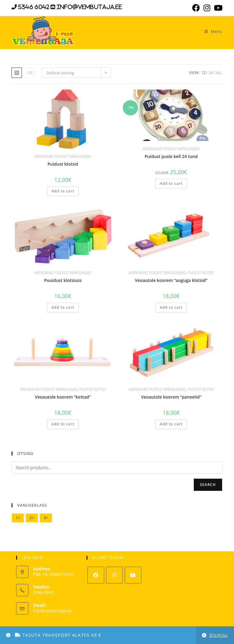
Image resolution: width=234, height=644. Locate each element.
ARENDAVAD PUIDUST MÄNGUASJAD (63, 156)
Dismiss (219, 635)
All (219, 73)
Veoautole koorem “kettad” (63, 397)
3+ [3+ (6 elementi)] (46, 518)
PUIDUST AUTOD (201, 273)
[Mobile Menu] (211, 31)
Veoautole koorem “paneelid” (171, 397)
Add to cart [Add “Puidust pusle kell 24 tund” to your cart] (171, 183)
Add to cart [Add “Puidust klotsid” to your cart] (63, 191)
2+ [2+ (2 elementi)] (32, 518)
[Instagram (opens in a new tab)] (207, 8)
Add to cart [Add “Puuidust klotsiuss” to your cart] (63, 307)
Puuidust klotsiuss (63, 280)
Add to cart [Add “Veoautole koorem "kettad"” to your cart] (63, 424)
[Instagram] (114, 575)
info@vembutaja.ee (52, 611)
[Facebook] (96, 575)
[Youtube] (133, 575)
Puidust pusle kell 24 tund (171, 156)
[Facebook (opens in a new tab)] (196, 8)
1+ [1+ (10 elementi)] (18, 518)
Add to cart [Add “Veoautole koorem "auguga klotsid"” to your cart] (171, 307)
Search (208, 485)
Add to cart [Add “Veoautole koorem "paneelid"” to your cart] (171, 424)
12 (204, 73)
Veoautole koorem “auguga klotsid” (171, 280)
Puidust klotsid (63, 164)
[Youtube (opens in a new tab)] (217, 8)
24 (211, 73)
